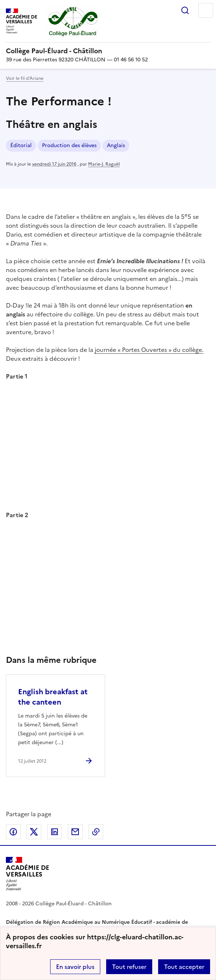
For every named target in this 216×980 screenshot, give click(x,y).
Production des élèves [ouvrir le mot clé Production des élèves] (69, 145)
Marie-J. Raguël (104, 164)
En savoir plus (75, 967)
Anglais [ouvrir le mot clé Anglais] (116, 145)
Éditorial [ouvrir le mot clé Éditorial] (21, 145)
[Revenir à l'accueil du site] (28, 874)
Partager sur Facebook (13, 832)
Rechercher (185, 10)
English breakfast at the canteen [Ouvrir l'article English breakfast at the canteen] (53, 697)
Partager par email (75, 832)
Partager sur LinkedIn (55, 832)
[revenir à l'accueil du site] (108, 51)
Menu (206, 10)
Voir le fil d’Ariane (25, 78)
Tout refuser (129, 967)
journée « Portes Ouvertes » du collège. (149, 350)
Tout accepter (184, 967)
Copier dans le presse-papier (96, 832)
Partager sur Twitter (34, 832)
